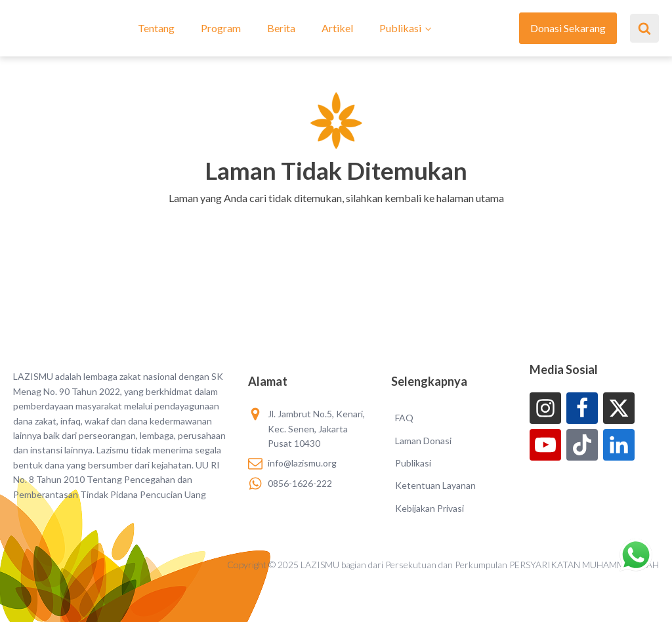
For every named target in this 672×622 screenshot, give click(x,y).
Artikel (337, 28)
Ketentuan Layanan (435, 485)
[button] (336, 215)
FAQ (404, 418)
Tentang (156, 28)
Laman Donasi (423, 441)
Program (221, 28)
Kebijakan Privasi (430, 508)
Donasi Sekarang (568, 28)
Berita (281, 28)
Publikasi (400, 28)
